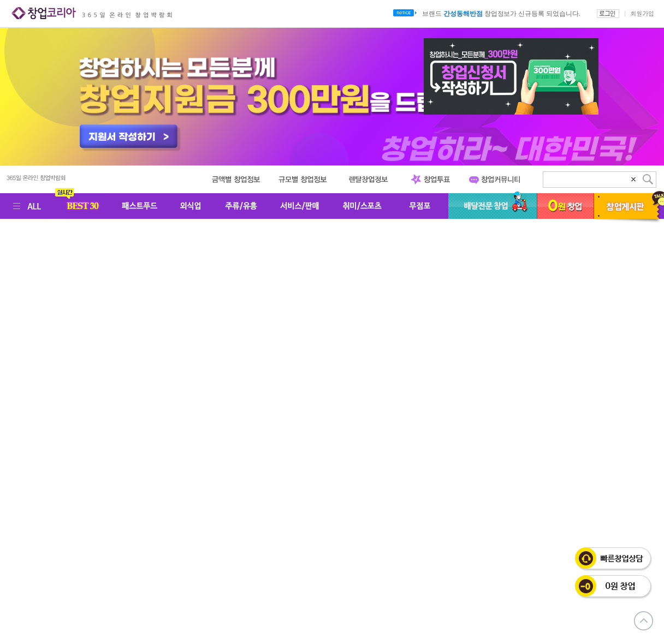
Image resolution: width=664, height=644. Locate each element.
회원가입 (642, 13)
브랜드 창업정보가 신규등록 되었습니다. (501, 14)
